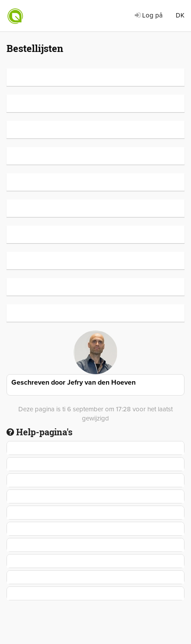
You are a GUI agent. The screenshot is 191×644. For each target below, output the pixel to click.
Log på (149, 15)
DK (180, 15)
